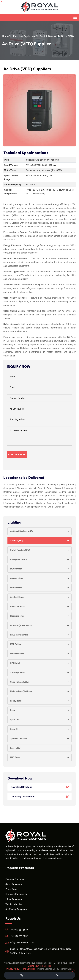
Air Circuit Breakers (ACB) (22, 531)
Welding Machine (14, 904)
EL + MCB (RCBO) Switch (21, 625)
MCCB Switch (16, 569)
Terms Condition (28, 969)
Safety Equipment (14, 884)
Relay (13, 710)
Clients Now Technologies (40, 966)
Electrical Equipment (24, 36)
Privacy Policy (13, 969)
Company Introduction (41, 796)
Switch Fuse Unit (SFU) (20, 550)
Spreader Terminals (19, 738)
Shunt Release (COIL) (19, 682)
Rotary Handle (16, 701)
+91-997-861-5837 (19, 930)
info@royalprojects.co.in (22, 943)
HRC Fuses (15, 757)
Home (5, 36)
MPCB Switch (16, 588)
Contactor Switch (18, 578)
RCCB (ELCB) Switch (19, 635)
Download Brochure (41, 787)
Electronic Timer (17, 616)
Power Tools (11, 889)
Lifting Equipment (14, 899)
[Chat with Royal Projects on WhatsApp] (57, 975)
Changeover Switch (19, 559)
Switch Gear (47, 36)
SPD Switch (15, 663)
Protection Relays (18, 607)
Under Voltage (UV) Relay (21, 691)
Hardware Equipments (16, 894)
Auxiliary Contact (18, 673)
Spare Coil (15, 720)
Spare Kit (14, 729)
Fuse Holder (15, 748)
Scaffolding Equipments (17, 909)
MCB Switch (16, 644)
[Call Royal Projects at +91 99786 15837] (22, 975)
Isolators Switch (17, 654)
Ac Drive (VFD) (17, 541)
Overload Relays (17, 597)
